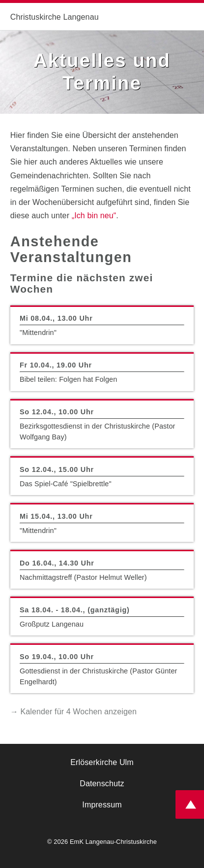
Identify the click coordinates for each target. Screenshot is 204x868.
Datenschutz (102, 784)
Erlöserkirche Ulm (102, 762)
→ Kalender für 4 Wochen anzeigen (73, 712)
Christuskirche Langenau (55, 17)
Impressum (102, 805)
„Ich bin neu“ (94, 216)
